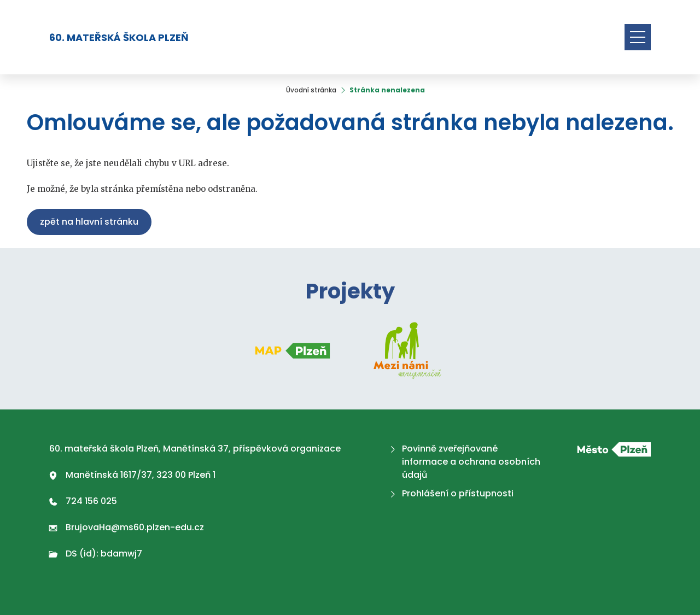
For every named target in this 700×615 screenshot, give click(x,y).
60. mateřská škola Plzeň (119, 37)
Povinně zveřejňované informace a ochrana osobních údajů (464, 462)
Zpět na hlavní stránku (89, 222)
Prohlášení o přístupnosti (451, 493)
